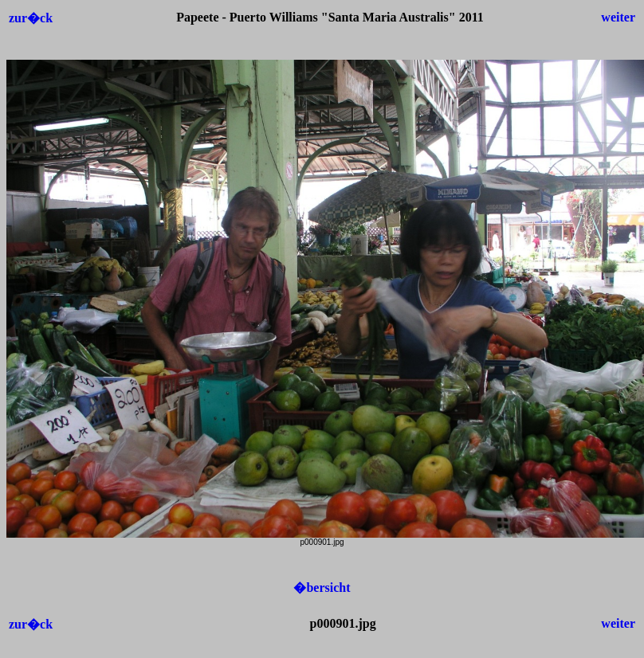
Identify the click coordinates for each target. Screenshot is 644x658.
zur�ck (31, 18)
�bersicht (322, 587)
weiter (618, 17)
